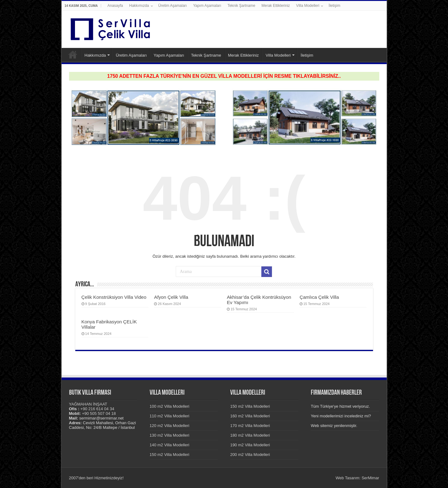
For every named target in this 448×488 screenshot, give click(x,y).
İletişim (334, 6)
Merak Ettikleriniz (276, 6)
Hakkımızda (139, 6)
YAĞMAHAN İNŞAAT (88, 404)
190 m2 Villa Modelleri (250, 445)
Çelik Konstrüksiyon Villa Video (114, 297)
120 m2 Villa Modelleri (170, 426)
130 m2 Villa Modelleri (170, 435)
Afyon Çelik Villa (171, 297)
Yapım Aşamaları (207, 6)
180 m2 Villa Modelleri (250, 435)
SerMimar (370, 478)
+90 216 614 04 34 (97, 409)
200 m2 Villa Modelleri (250, 455)
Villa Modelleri (308, 6)
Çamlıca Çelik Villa (319, 297)
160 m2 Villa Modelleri (250, 416)
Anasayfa (115, 6)
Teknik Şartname (241, 6)
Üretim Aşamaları (173, 6)
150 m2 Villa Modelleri (170, 455)
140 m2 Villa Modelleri (170, 445)
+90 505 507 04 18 (99, 413)
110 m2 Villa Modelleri (170, 416)
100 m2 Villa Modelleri (170, 406)
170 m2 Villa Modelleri (250, 426)
